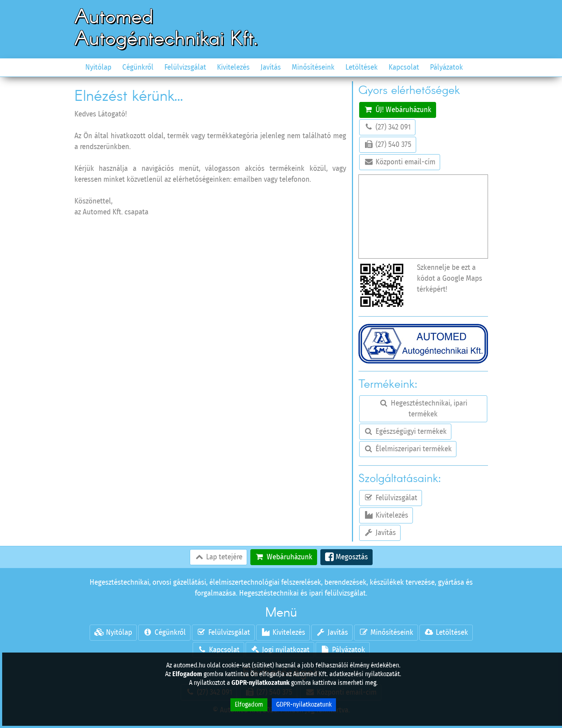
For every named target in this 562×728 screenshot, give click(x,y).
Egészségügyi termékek (405, 431)
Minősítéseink (313, 67)
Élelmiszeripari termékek (408, 449)
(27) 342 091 (387, 127)
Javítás (271, 67)
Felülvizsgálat (185, 67)
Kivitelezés (233, 67)
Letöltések (362, 67)
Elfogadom (249, 705)
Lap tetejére (218, 557)
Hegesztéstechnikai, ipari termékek (423, 408)
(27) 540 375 (388, 144)
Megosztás (346, 557)
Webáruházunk (284, 557)
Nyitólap (98, 67)
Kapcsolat (404, 67)
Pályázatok (446, 67)
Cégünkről (138, 67)
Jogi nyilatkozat (280, 650)
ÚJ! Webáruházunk (398, 110)
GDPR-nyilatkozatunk (304, 705)
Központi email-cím (400, 162)
